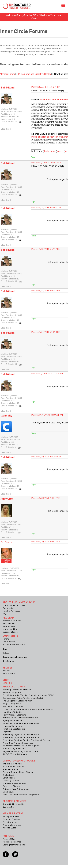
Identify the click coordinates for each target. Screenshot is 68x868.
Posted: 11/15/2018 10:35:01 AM (47, 415)
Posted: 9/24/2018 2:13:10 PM (46, 332)
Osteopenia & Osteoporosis (16, 789)
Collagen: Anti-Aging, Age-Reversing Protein (23, 698)
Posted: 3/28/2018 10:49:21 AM (46, 208)
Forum (6, 639)
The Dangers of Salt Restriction (17, 701)
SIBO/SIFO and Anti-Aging (15, 754)
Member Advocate (11, 611)
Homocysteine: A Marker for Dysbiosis (20, 718)
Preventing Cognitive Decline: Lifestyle (21, 735)
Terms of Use (9, 839)
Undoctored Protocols (19, 761)
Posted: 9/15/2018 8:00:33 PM (46, 291)
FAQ (5, 614)
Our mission (8, 608)
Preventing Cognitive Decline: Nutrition (21, 737)
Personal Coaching (12, 819)
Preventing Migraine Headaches (18, 743)
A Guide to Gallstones (13, 706)
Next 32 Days (9, 626)
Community (10, 636)
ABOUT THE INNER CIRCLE (19, 602)
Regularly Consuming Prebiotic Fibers (20, 751)
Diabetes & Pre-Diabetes (14, 783)
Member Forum (7, 74)
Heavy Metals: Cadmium (14, 715)
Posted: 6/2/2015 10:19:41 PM (46, 87)
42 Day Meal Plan (11, 816)
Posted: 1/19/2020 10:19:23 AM (46, 457)
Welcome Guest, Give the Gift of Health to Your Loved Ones (34, 17)
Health (7, 683)
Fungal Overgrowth (12, 703)
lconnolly (6, 415)
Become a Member (12, 621)
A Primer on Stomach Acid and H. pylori (21, 746)
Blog (5, 649)
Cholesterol (8, 775)
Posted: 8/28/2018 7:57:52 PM (46, 249)
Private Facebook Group (14, 644)
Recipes (6, 671)
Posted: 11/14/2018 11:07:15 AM (47, 374)
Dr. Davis (6, 542)
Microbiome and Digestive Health (35, 74)
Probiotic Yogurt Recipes (14, 748)
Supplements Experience (15, 657)
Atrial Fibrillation (11, 769)
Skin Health (8, 792)
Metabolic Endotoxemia (14, 729)
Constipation (9, 778)
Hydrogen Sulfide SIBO (13, 720)
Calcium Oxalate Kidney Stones (18, 772)
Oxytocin (7, 732)
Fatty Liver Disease (12, 786)
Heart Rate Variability (13, 712)
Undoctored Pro (10, 629)
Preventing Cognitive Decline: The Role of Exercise (27, 740)
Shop (6, 680)
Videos (6, 653)
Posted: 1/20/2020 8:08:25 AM (46, 542)
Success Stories (10, 632)
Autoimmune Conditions (14, 766)
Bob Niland (8, 87)
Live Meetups (9, 642)
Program (9, 618)
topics (60, 151)
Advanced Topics (14, 687)
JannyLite (7, 499)
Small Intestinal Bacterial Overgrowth (21, 795)
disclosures (49, 151)
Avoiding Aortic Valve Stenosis (17, 690)
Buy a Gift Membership (13, 804)
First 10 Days (9, 624)
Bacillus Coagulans (12, 692)
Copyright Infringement (14, 845)
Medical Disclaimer (12, 842)
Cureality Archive (11, 822)
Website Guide (9, 828)
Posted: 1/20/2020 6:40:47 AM (46, 498)
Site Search (8, 661)
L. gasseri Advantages (13, 726)
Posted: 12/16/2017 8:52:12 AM (46, 163)
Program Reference (12, 825)
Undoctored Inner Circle (14, 605)
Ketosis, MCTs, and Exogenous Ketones (21, 723)
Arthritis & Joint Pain (12, 764)
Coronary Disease (11, 780)
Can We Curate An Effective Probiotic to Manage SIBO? (28, 695)
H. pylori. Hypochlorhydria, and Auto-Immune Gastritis (28, 709)
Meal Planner (9, 673)
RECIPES (8, 668)
